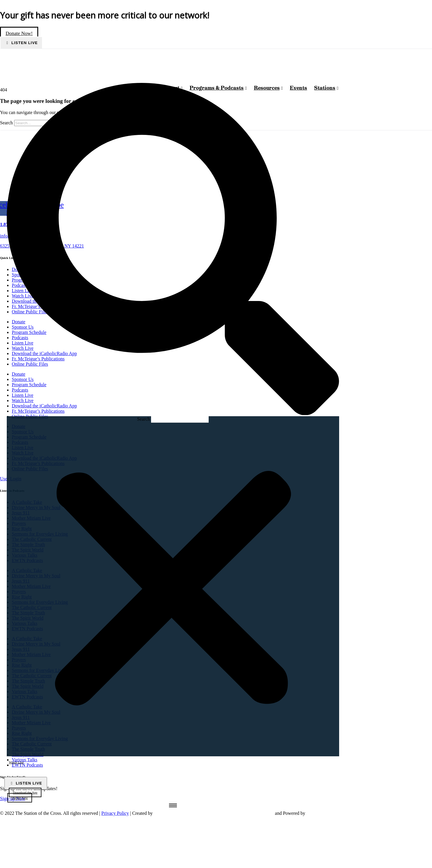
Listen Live (24, 43)
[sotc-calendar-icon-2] (333, 844)
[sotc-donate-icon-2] (334, 860)
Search (144, 419)
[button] (173, 250)
